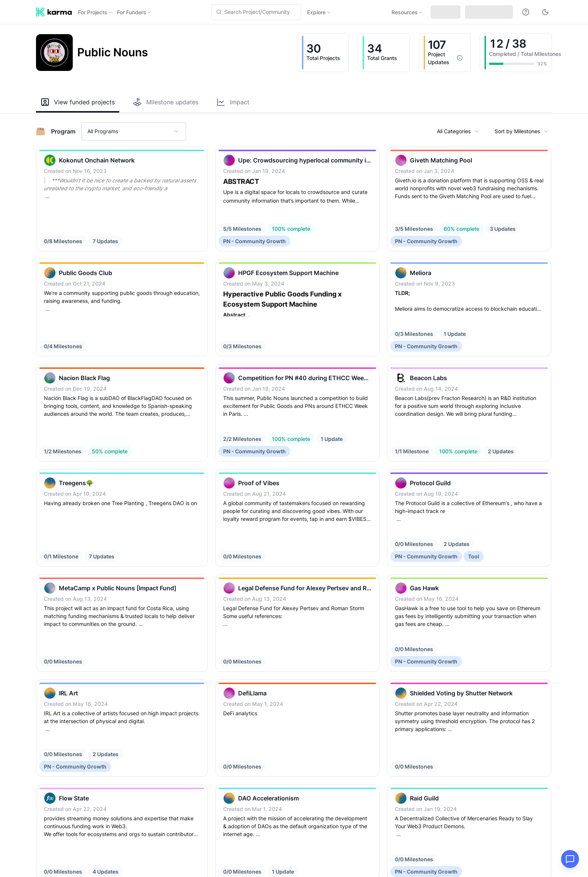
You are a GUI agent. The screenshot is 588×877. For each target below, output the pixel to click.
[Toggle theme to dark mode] (545, 12)
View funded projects (78, 102)
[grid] (294, 368)
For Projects (95, 12)
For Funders (134, 12)
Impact (233, 102)
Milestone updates (166, 102)
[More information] (460, 58)
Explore (319, 12)
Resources (407, 12)
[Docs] (526, 12)
